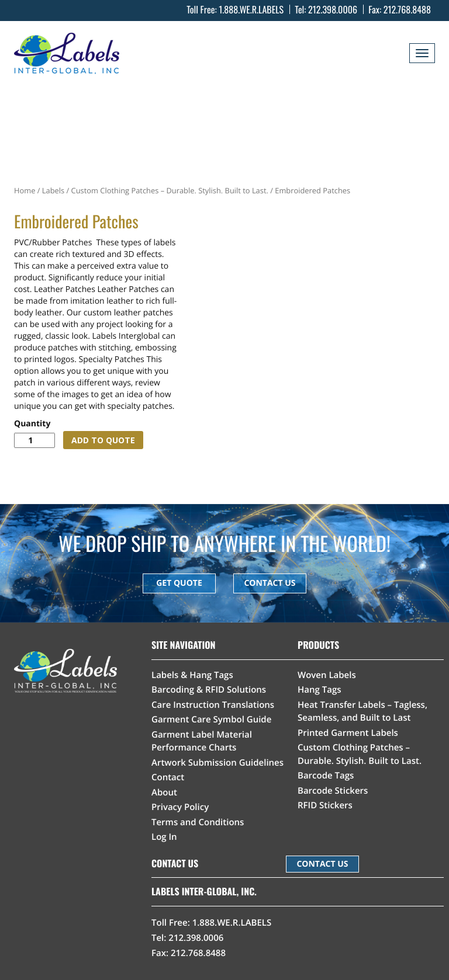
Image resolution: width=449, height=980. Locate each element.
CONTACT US (270, 583)
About (164, 793)
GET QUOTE (179, 583)
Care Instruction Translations (213, 705)
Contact (168, 777)
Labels (53, 190)
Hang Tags (320, 690)
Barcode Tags (326, 776)
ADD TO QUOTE (103, 440)
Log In (164, 837)
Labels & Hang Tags (192, 675)
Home (25, 190)
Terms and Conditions (198, 822)
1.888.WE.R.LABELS (251, 9)
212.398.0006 (333, 9)
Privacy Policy (180, 807)
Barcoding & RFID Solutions (209, 690)
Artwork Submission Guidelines (217, 763)
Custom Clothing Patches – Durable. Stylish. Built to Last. (170, 190)
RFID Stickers (325, 805)
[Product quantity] (34, 440)
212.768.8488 (407, 9)
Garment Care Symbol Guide (211, 720)
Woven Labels (327, 675)
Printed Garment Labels (348, 733)
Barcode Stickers (333, 791)
